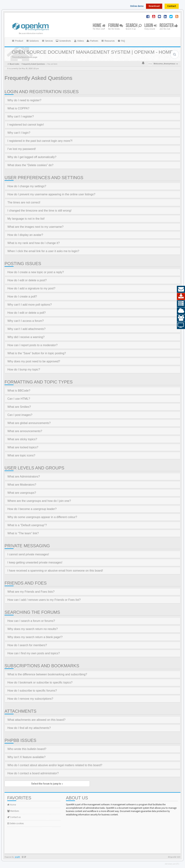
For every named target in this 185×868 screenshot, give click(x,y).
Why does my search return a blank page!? (35, 637)
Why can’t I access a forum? (26, 321)
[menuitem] (63, 41)
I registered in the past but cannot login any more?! (40, 141)
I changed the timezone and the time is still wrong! (39, 211)
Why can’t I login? (19, 133)
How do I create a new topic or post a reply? (36, 272)
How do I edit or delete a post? (27, 280)
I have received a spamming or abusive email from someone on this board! (55, 571)
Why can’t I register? (21, 116)
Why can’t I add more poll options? (30, 305)
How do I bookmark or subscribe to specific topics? (40, 682)
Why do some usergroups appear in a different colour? (42, 517)
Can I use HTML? (19, 399)
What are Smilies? (19, 407)
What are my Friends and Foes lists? (31, 592)
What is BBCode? (19, 391)
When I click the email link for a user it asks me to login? (43, 251)
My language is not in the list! (26, 219)
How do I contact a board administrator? (33, 773)
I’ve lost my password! (22, 149)
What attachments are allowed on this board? (36, 720)
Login (151, 26)
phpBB (17, 857)
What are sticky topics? (22, 439)
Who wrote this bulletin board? (27, 749)
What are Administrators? (24, 477)
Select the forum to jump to (47, 784)
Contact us (14, 817)
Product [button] (17, 41)
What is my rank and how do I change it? (34, 243)
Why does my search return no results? (33, 629)
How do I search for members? (27, 645)
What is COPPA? (18, 108)
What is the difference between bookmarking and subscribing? (47, 674)
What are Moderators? (22, 485)
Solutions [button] (32, 41)
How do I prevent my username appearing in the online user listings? (51, 194)
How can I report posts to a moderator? (32, 345)
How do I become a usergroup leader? (32, 509)
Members (13, 811)
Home (99, 26)
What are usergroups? (22, 493)
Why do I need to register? (24, 100)
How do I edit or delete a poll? (27, 313)
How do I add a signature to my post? (31, 288)
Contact (172, 6)
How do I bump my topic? (24, 369)
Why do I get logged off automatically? (32, 157)
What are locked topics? (23, 447)
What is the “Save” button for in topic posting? (37, 353)
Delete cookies (15, 823)
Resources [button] (108, 41)
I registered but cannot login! (26, 125)
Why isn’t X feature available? (26, 757)
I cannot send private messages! (28, 554)
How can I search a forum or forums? (31, 621)
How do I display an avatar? (25, 235)
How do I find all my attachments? (29, 728)
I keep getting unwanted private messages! (35, 562)
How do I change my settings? (27, 186)
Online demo (137, 6)
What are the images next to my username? (35, 227)
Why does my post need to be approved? (34, 361)
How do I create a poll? (22, 297)
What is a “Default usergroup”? (27, 525)
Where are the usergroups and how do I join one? (39, 501)
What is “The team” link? (23, 533)
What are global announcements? (29, 423)
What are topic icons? (21, 455)
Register (169, 26)
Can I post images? (20, 415)
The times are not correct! (24, 202)
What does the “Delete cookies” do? (30, 165)
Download (154, 6)
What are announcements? (25, 431)
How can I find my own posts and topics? (34, 653)
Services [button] (47, 41)
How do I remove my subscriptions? (30, 699)
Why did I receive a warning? (26, 337)
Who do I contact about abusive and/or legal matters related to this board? (55, 765)
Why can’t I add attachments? (26, 329)
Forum (116, 26)
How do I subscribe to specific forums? (32, 691)
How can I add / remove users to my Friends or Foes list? (44, 600)
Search (134, 26)
